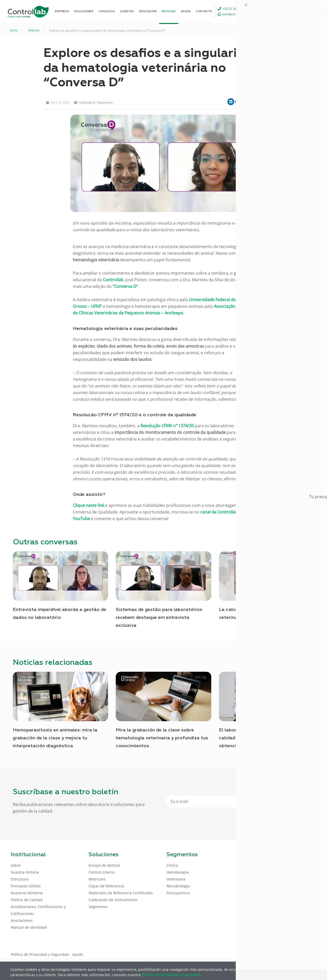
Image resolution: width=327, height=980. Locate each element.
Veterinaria (105, 102)
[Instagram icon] (308, 954)
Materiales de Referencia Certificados (121, 893)
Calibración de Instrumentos (113, 900)
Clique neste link (89, 505)
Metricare (97, 879)
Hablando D (87, 102)
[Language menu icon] (282, 11)
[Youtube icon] (300, 954)
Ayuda (78, 954)
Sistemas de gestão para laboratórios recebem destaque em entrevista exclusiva (159, 618)
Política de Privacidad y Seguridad (40, 954)
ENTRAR (305, 11)
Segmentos (98, 907)
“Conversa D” (125, 286)
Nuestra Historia (25, 872)
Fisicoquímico (178, 893)
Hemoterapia (178, 872)
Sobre (16, 865)
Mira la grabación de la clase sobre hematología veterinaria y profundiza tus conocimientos (162, 738)
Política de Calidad (27, 900)
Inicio (14, 30)
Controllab (113, 280)
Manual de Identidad (29, 927)
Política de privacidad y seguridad (171, 975)
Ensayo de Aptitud (104, 865)
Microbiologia (178, 886)
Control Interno (102, 872)
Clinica (172, 865)
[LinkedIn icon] (292, 954)
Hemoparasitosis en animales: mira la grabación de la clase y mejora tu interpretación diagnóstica (55, 738)
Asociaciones (22, 920)
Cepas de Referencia (106, 886)
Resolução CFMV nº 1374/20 (167, 426)
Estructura (20, 879)
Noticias (34, 30)
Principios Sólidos (26, 886)
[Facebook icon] (283, 954)
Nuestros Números (27, 893)
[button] (231, 102)
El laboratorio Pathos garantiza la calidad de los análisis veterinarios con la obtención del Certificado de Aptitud (265, 738)
